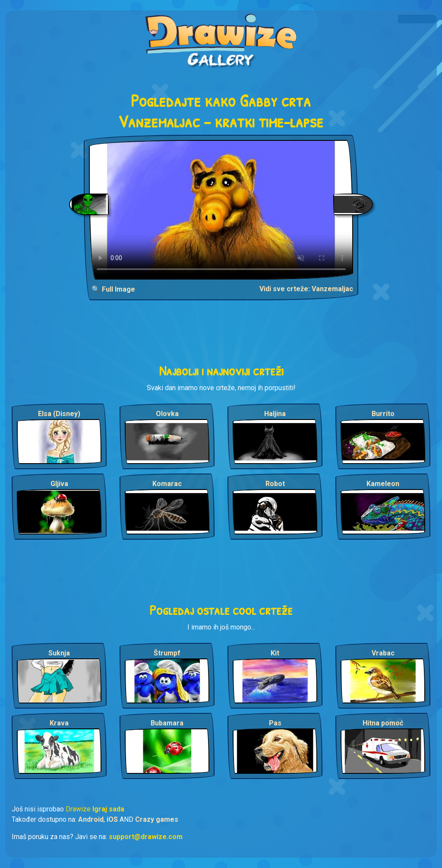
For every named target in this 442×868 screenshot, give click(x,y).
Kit (275, 653)
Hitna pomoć (383, 723)
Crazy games (157, 819)
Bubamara (167, 723)
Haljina (275, 414)
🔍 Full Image (113, 289)
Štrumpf (167, 653)
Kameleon (383, 484)
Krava (59, 723)
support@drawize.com (146, 837)
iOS (112, 819)
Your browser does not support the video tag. (221, 210)
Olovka (167, 414)
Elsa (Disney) (59, 414)
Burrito (383, 414)
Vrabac (383, 653)
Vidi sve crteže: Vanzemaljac (306, 289)
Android (91, 819)
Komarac (167, 484)
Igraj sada (108, 809)
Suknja (59, 653)
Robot (275, 484)
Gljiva (59, 484)
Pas (275, 723)
